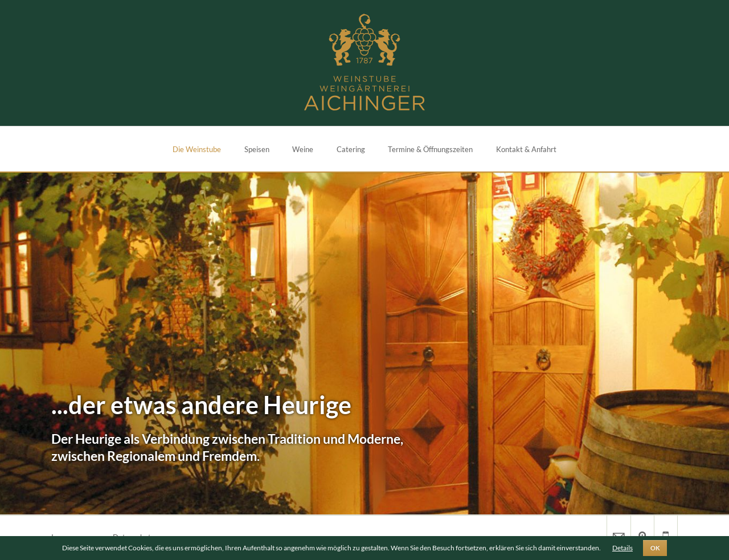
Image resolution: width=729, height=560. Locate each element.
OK (655, 548)
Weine (303, 149)
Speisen (257, 149)
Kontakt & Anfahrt (526, 149)
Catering (351, 149)
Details (622, 548)
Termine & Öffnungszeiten (430, 149)
